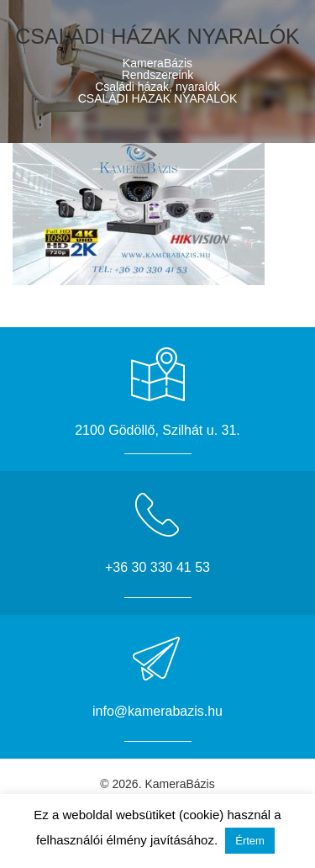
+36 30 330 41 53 (157, 567)
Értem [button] (250, 841)
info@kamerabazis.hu (157, 711)
